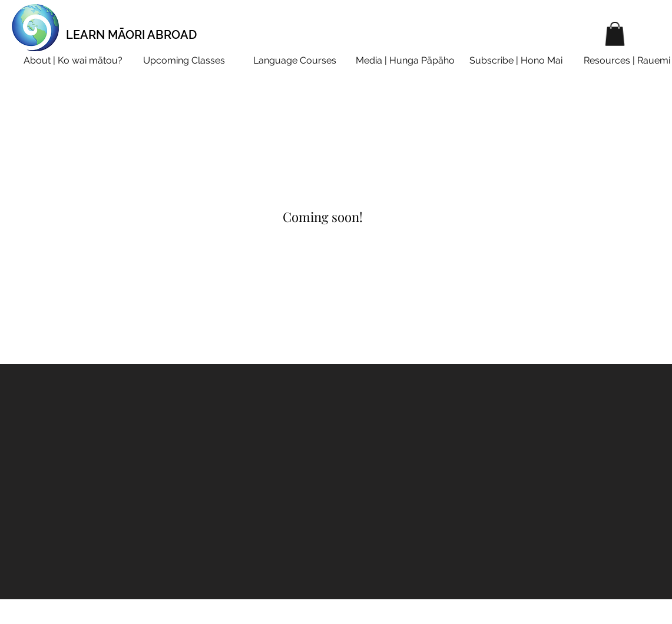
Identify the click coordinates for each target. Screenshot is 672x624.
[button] (615, 34)
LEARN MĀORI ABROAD (131, 35)
